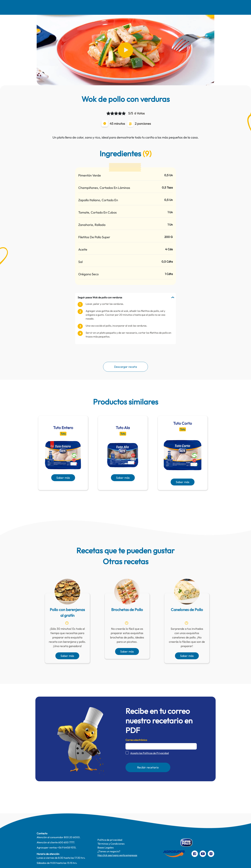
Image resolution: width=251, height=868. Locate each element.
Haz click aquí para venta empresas (117, 855)
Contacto (188, 7)
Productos (166, 7)
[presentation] (121, 498)
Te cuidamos (142, 7)
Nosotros (43, 7)
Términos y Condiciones (111, 844)
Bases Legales (106, 847)
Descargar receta (125, 367)
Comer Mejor (87, 7)
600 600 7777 (66, 842)
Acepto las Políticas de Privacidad (150, 753)
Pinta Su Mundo (115, 7)
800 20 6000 (72, 837)
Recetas (64, 7)
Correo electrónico (136, 740)
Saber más (63, 478)
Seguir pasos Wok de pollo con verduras (100, 297)
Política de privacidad (110, 840)
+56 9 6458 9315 (67, 847)
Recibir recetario (148, 767)
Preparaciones (213, 7)
